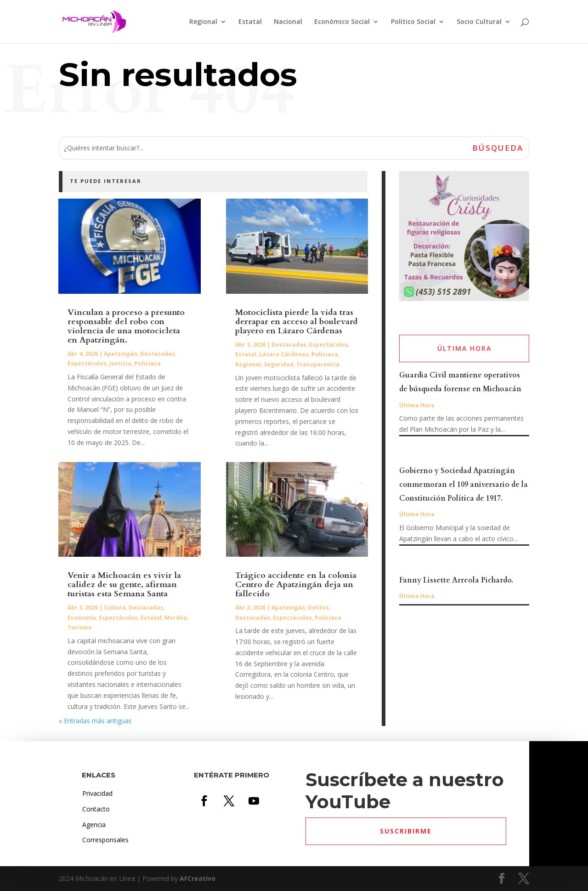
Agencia (94, 825)
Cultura (115, 608)
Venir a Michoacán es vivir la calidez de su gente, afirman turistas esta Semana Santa (124, 585)
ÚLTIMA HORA (464, 348)
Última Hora (417, 405)
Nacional (288, 22)
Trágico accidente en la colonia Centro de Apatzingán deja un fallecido (296, 585)
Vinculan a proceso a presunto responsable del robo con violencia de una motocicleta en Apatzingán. (126, 326)
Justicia (120, 363)
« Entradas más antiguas (95, 721)
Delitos (318, 608)
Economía (82, 618)
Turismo (80, 627)
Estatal (250, 22)
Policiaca (147, 363)
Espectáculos (87, 363)
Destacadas (158, 354)
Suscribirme (406, 831)
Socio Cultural (479, 22)
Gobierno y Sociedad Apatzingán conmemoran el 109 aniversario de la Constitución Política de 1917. (464, 485)
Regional (203, 22)
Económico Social (342, 22)
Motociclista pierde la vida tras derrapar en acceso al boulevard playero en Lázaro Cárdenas (297, 322)
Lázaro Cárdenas (284, 354)
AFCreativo (198, 878)
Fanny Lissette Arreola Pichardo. (456, 580)
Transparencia (318, 364)
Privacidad (97, 793)
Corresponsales (105, 840)
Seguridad (279, 364)
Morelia (176, 618)
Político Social (413, 22)
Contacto (96, 809)
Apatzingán (121, 354)
